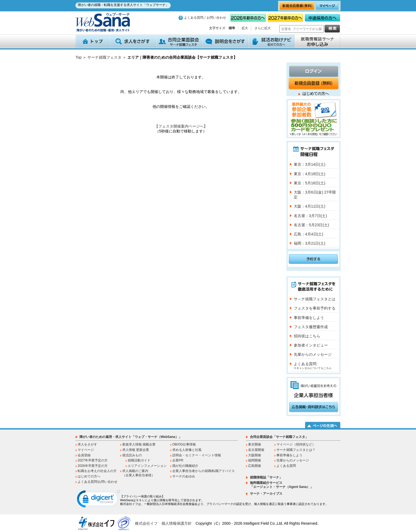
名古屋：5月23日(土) (311, 225)
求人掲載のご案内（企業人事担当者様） (138, 473)
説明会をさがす (225, 41)
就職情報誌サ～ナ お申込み (318, 41)
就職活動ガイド (139, 460)
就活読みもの (132, 455)
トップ (93, 41)
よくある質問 (313, 366)
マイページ (86, 450)
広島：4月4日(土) (308, 234)
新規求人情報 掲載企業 (139, 444)
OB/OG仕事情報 (184, 444)
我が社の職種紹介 (185, 466)
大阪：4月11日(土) (310, 206)
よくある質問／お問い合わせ (205, 18)
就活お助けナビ (271, 41)
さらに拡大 (263, 28)
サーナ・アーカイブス (266, 494)
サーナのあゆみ (184, 476)
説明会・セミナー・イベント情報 (197, 455)
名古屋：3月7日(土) (310, 216)
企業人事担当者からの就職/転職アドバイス (204, 471)
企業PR (178, 460)
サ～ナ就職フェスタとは (315, 299)
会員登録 (84, 455)
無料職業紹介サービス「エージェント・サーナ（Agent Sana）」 (282, 485)
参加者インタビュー (311, 345)
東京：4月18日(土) (310, 174)
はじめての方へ (316, 94)
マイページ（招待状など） (296, 444)
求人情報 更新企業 (136, 450)
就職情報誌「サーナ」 (266, 477)
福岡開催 (255, 460)
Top (79, 57)
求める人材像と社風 (187, 450)
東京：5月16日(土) (310, 183)
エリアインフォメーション (147, 466)
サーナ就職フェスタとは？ (296, 450)
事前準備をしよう (309, 318)
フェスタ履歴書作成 (311, 327)
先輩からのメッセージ (313, 354)
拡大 (245, 28)
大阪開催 (255, 455)
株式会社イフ (146, 523)
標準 (232, 28)
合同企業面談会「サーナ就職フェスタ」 (279, 437)
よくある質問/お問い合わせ (98, 482)
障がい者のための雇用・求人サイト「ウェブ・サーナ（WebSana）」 (131, 437)
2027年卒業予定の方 (93, 460)
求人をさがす (133, 41)
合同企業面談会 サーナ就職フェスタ (179, 41)
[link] (98, 500)
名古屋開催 (256, 450)
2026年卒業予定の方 (93, 466)
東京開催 (255, 444)
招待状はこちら (307, 336)
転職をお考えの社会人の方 (97, 471)
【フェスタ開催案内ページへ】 (181, 126)
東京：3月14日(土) (310, 164)
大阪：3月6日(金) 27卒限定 (315, 195)
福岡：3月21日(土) (310, 243)
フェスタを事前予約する (315, 308)
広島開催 (255, 466)
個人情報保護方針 (177, 523)
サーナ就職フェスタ (104, 57)
